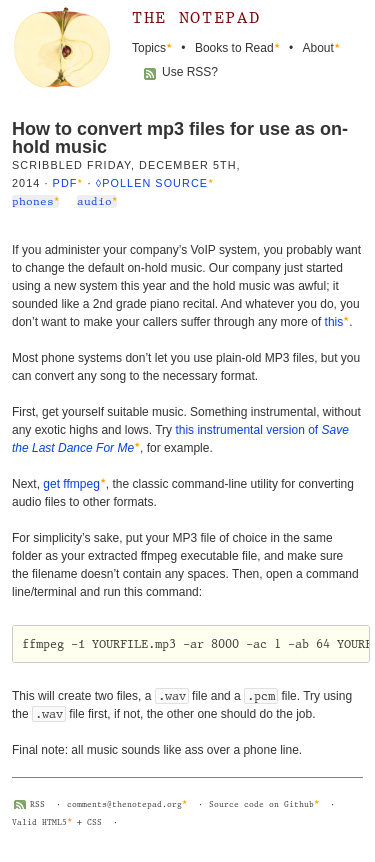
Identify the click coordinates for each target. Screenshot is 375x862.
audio (94, 201)
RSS (37, 804)
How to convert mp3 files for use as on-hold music (180, 138)
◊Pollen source (152, 183)
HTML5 (54, 822)
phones (33, 201)
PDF (65, 183)
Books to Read (234, 48)
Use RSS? (190, 72)
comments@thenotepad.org (124, 804)
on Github (291, 804)
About (318, 48)
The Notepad (196, 17)
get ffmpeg (71, 484)
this (334, 322)
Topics (149, 48)
